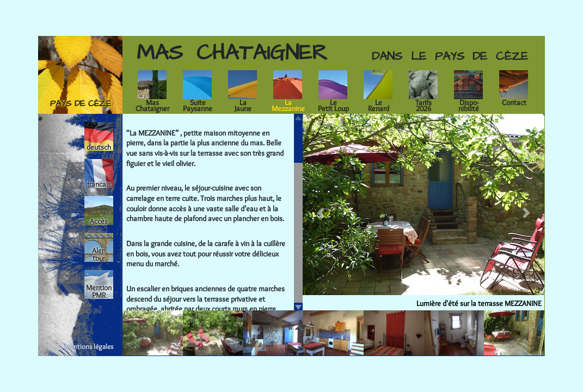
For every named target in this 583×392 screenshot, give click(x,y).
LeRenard (379, 105)
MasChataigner (152, 105)
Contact (514, 102)
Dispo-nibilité (469, 105)
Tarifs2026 (424, 105)
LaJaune (243, 105)
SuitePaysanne (198, 105)
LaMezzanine (288, 105)
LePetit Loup (333, 105)
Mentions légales (89, 346)
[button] (321, 213)
